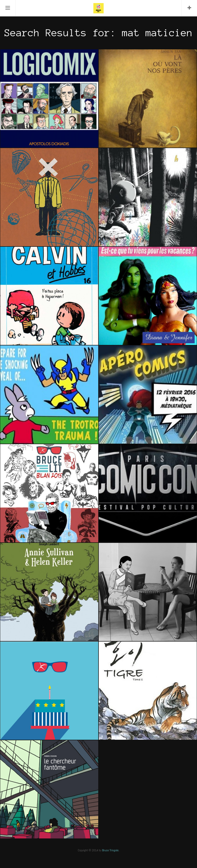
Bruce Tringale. (111, 850)
